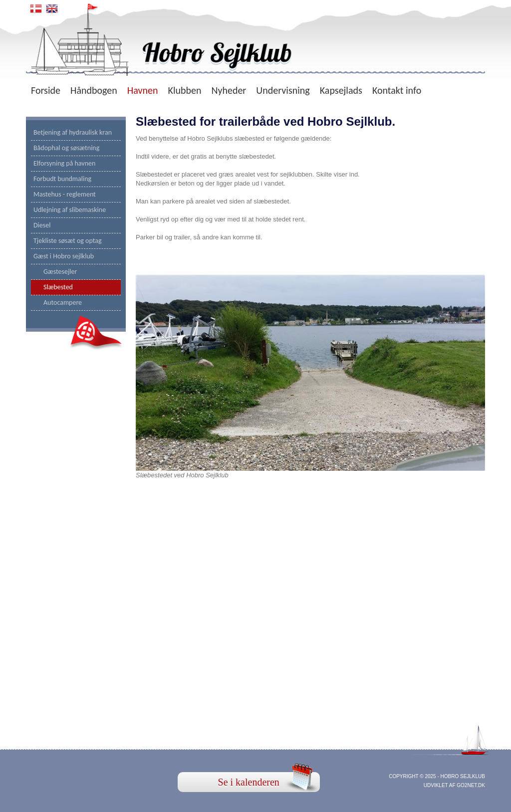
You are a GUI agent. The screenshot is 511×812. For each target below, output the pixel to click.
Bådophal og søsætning (66, 148)
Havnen (143, 90)
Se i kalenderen (249, 782)
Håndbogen (94, 90)
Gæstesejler (60, 272)
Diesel (42, 225)
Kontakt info (397, 90)
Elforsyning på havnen (64, 163)
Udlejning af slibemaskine (70, 210)
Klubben (185, 90)
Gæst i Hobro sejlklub (64, 256)
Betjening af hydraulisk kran (73, 132)
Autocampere (63, 303)
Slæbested (58, 287)
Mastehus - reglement (65, 194)
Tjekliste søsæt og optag (68, 241)
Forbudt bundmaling (62, 179)
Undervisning (283, 90)
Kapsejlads (341, 90)
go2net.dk (471, 785)
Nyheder (229, 90)
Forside (46, 90)
